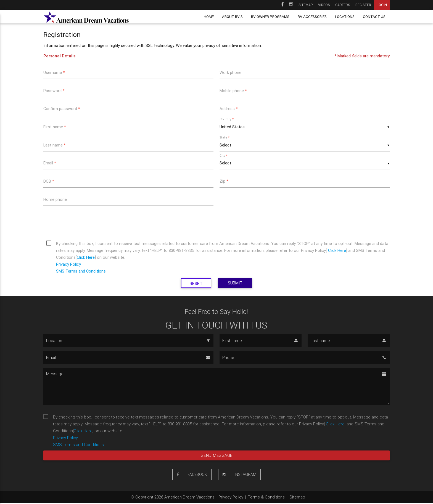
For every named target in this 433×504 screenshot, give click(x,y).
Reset (196, 284)
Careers (343, 5)
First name (55, 127)
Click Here (338, 251)
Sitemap (306, 5)
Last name (55, 145)
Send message (216, 456)
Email (50, 163)
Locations (345, 17)
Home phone (55, 200)
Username (54, 72)
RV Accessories (312, 17)
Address (229, 109)
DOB (49, 182)
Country (227, 119)
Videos (324, 5)
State (225, 138)
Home (209, 17)
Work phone (230, 72)
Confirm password (62, 109)
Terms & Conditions (266, 498)
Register (363, 5)
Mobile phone (233, 91)
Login (382, 5)
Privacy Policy (68, 265)
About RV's (232, 17)
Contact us (374, 17)
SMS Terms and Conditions (81, 272)
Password (54, 91)
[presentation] (85, 223)
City (224, 156)
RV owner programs (270, 17)
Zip (224, 182)
